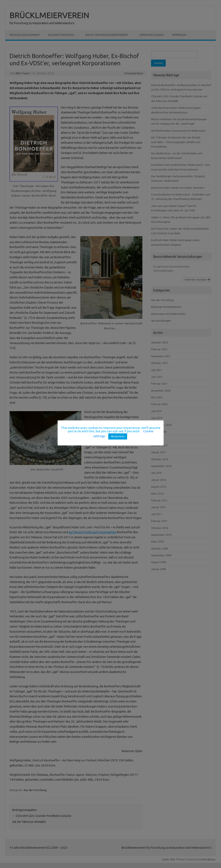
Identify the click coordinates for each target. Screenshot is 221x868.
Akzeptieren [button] (118, 436)
